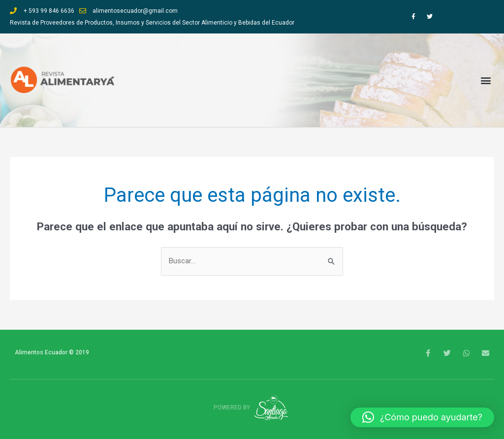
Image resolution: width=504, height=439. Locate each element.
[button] (486, 80)
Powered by (252, 408)
